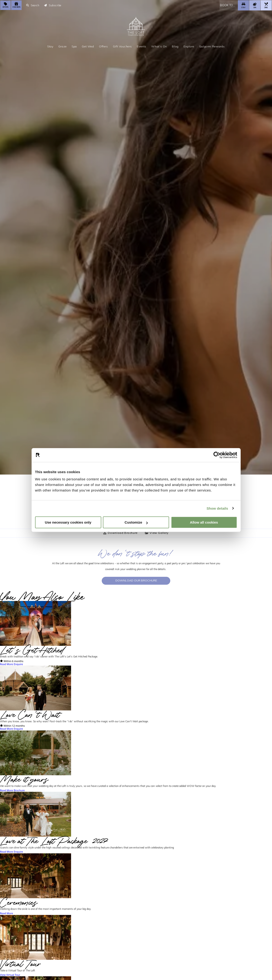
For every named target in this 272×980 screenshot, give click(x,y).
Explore (189, 46)
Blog (175, 46)
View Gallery (157, 533)
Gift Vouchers (122, 46)
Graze (62, 46)
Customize (136, 522)
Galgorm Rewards (212, 46)
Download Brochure (120, 533)
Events (142, 46)
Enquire (18, 664)
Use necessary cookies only (68, 522)
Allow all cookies (204, 522)
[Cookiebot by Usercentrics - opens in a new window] (217, 455)
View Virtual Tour (10, 975)
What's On (159, 46)
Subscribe (53, 5)
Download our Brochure (136, 580)
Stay (50, 46)
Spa (74, 46)
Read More (7, 664)
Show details (217, 508)
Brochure (19, 790)
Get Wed (88, 46)
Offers (103, 46)
